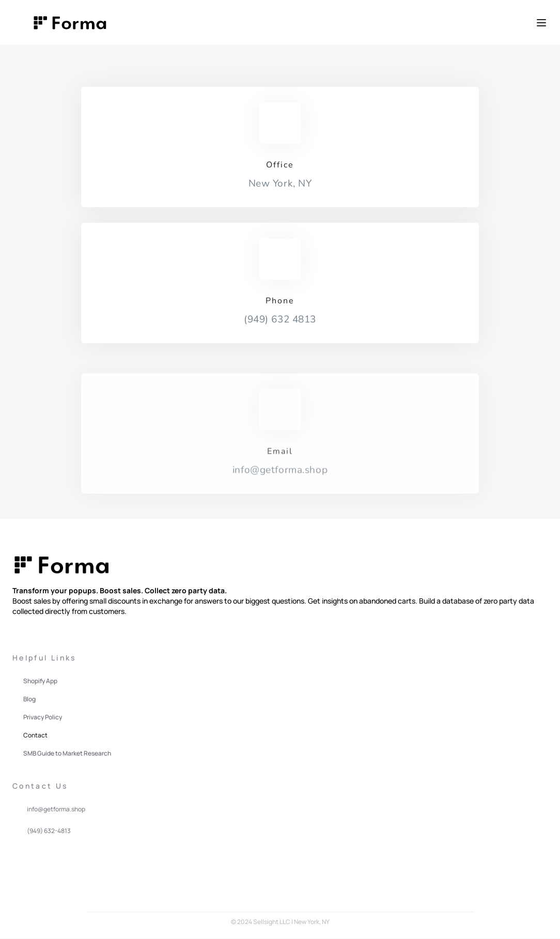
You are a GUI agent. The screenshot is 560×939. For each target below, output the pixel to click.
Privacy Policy (43, 717)
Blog (29, 699)
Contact (35, 735)
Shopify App (40, 681)
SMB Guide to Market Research (67, 753)
